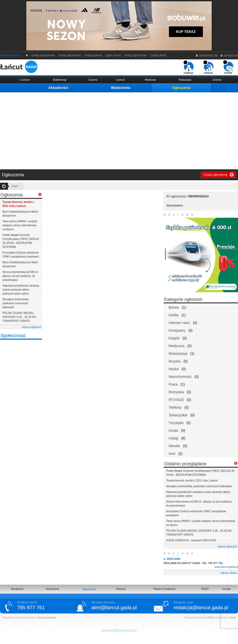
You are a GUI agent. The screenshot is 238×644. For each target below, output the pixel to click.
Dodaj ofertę (158, 55)
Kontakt (227, 589)
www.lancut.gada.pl (226, 567)
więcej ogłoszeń (31, 327)
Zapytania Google (127, 630)
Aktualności (58, 88)
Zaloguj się (229, 55)
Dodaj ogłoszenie (135, 55)
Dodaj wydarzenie (43, 55)
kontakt (228, 67)
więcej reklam (229, 573)
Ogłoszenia (181, 88)
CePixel (210, 617)
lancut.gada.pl (47, 617)
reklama (208, 67)
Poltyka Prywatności (164, 589)
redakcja (189, 67)
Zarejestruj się (207, 55)
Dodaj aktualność (70, 55)
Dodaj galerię (93, 55)
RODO (205, 589)
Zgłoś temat (113, 55)
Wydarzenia (120, 88)
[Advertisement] (119, 130)
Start (15, 186)
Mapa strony (108, 630)
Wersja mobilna (10, 55)
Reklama (121, 589)
